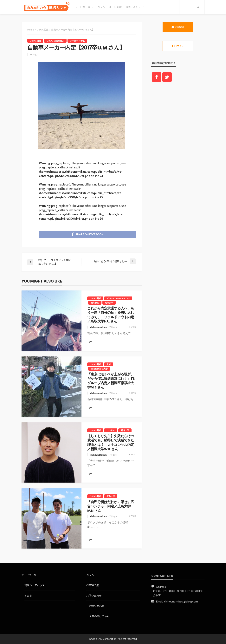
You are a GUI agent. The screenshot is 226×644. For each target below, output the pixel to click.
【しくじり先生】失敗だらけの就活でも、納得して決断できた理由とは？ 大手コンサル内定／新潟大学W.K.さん (111, 443)
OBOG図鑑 (115, 7)
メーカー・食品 (77, 41)
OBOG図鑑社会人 (55, 41)
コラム (101, 7)
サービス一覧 (83, 7)
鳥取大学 (109, 303)
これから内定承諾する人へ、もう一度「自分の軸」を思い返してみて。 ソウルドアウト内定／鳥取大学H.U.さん (111, 315)
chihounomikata (98, 327)
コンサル (111, 430)
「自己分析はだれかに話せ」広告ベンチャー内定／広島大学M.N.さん (111, 507)
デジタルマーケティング (118, 299)
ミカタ (28, 596)
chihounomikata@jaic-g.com (181, 602)
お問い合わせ (133, 7)
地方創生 (95, 303)
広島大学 (111, 496)
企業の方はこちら (99, 616)
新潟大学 (125, 430)
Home (31, 30)
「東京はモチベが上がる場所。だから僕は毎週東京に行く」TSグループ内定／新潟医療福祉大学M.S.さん (111, 381)
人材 (109, 364)
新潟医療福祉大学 (99, 369)
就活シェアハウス (35, 585)
